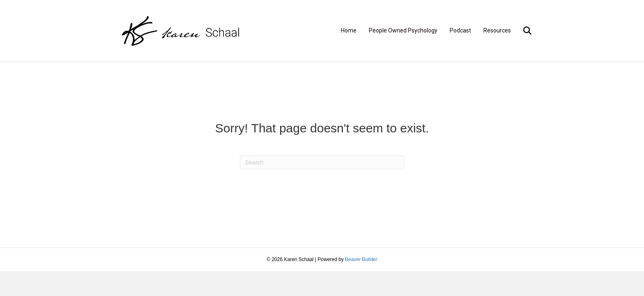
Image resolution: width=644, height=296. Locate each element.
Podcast (460, 30)
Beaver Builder (361, 259)
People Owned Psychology (403, 30)
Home (349, 30)
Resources (497, 30)
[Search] (524, 31)
